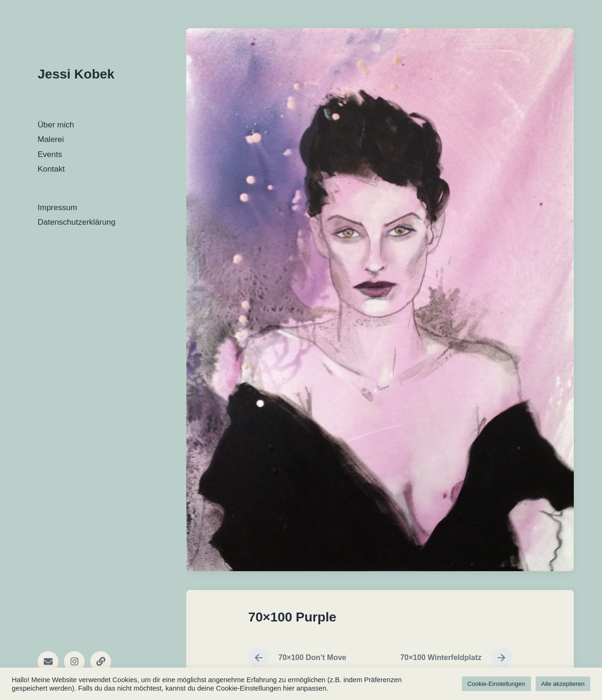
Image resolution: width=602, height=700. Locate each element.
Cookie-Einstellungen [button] (496, 684)
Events (50, 154)
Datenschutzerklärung (76, 222)
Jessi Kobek (76, 74)
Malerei (51, 139)
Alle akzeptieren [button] (563, 684)
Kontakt (51, 169)
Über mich (56, 125)
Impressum (57, 208)
